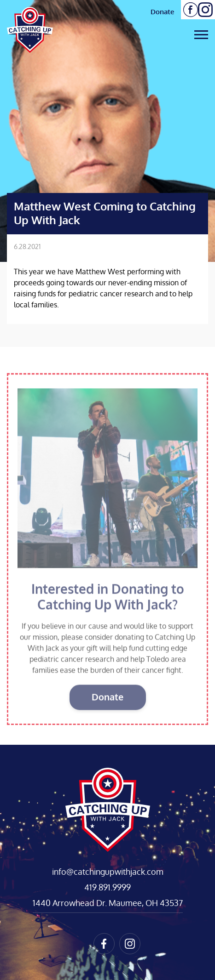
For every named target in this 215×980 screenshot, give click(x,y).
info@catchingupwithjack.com (108, 872)
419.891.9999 (107, 887)
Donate (162, 11)
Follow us (191, 10)
